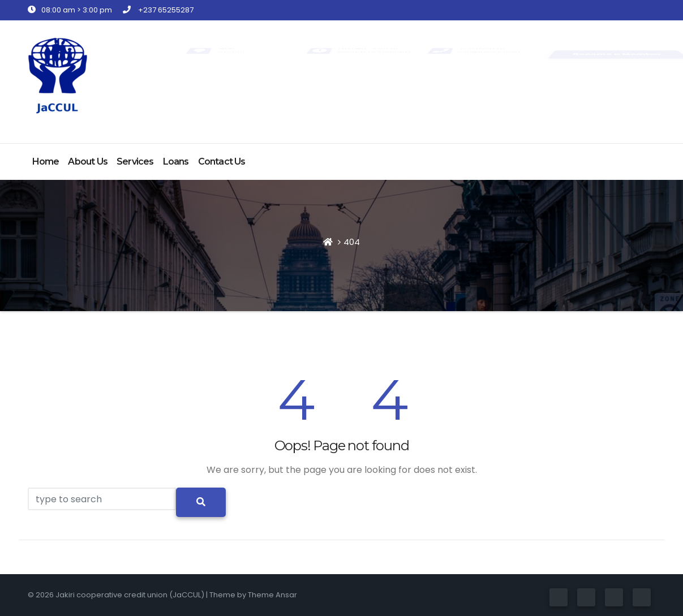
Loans (176, 161)
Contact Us (222, 161)
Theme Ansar (272, 595)
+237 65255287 (158, 10)
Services (135, 161)
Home (46, 161)
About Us (88, 161)
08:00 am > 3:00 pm (70, 10)
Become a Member (617, 54)
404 (352, 242)
